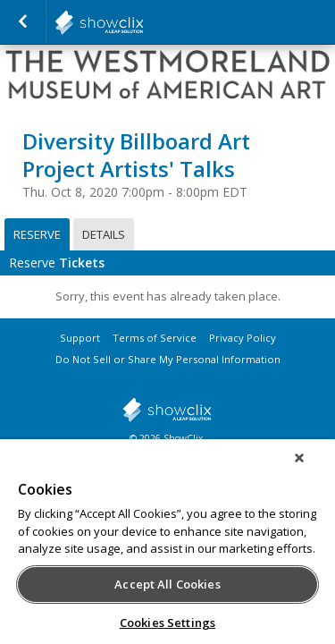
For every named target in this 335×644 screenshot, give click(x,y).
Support (80, 338)
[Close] (312, 470)
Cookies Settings (167, 623)
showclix (167, 410)
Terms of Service (155, 338)
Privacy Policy (243, 338)
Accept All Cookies (167, 584)
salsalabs (143, 22)
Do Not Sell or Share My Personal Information (168, 359)
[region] (167, 547)
